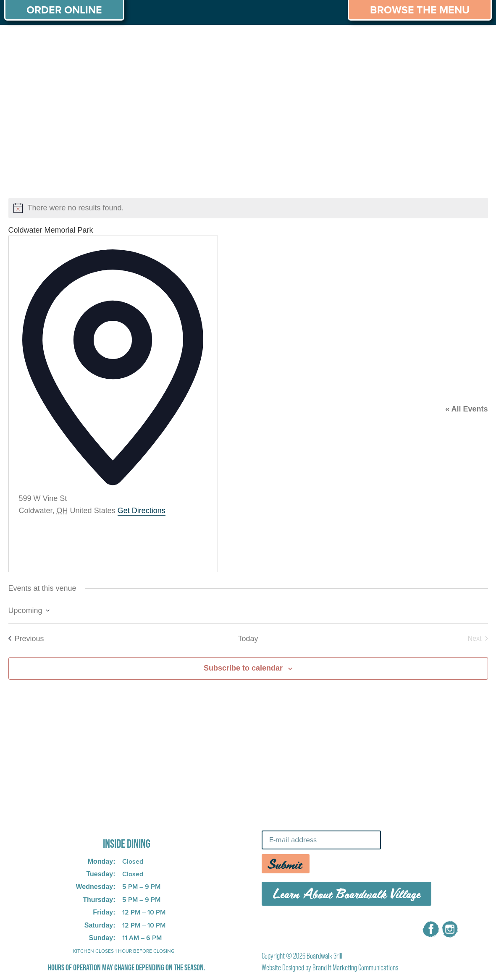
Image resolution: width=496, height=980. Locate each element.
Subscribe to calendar (243, 668)
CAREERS (397, 41)
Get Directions (142, 511)
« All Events (466, 409)
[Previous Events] (26, 639)
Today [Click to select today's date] (248, 639)
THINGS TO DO (333, 41)
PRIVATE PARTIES (141, 41)
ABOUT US (29, 41)
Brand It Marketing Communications (355, 968)
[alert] (248, 208)
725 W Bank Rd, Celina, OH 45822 (114, 821)
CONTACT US (458, 41)
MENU (78, 41)
